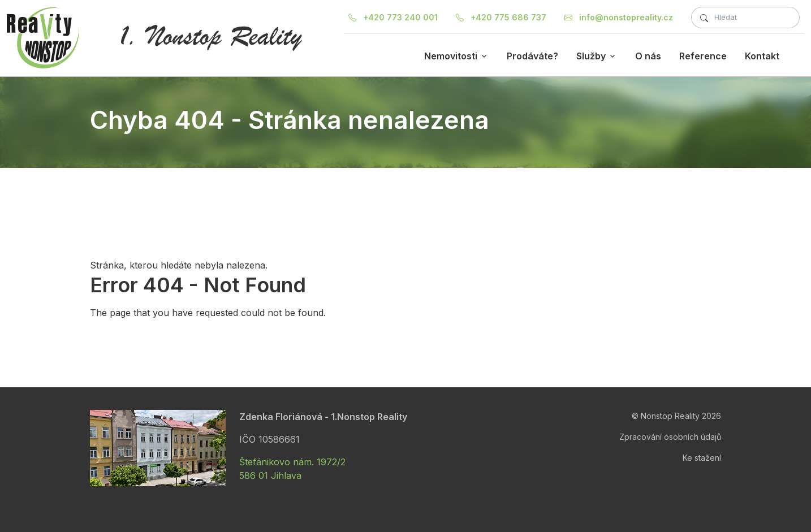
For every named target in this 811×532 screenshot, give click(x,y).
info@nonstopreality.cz (619, 17)
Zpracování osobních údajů (670, 437)
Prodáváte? (532, 56)
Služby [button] (591, 56)
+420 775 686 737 (501, 17)
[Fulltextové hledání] (745, 18)
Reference (703, 56)
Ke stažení (702, 458)
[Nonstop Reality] (43, 38)
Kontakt (762, 56)
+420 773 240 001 (393, 17)
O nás (648, 56)
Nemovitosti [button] (451, 56)
